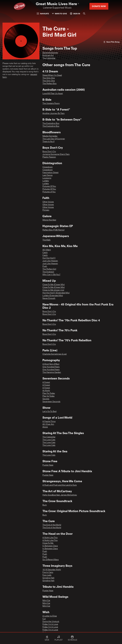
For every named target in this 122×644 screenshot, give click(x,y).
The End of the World (52, 525)
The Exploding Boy (51, 124)
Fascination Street (50, 173)
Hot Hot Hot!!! (49, 258)
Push (45, 266)
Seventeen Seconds (51, 402)
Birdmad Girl (48, 56)
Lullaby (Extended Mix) (53, 296)
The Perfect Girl (49, 269)
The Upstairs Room (51, 104)
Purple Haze (48, 465)
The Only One (49, 78)
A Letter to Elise (50, 616)
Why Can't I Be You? (51, 275)
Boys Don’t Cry (49, 344)
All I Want (47, 250)
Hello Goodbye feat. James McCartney (60, 495)
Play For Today (49, 393)
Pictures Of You (49, 186)
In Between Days (50, 546)
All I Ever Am (48, 424)
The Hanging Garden (52, 372)
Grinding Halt (48, 578)
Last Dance (47, 175)
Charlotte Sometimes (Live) (55, 354)
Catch (45, 253)
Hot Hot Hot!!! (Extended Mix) (56, 293)
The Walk (46, 240)
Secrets (46, 399)
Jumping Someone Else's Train (56, 154)
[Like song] (111, 42)
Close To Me (48, 543)
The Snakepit (48, 272)
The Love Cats (49, 440)
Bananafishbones (50, 53)
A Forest (46, 382)
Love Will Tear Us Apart (53, 94)
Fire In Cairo (48, 572)
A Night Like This (50, 538)
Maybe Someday (50, 136)
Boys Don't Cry (49, 152)
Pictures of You (49, 192)
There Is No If (48, 142)
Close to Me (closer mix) (53, 290)
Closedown (48, 167)
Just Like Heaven (50, 261)
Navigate (43, 14)
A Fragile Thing (49, 422)
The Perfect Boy (50, 84)
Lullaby (46, 181)
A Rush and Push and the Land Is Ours (60, 485)
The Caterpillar (49, 58)
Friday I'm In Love (50, 624)
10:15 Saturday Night (52, 570)
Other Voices (48, 202)
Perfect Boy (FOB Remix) (53, 230)
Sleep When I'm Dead (52, 75)
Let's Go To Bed (49, 412)
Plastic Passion (49, 157)
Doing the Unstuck (51, 622)
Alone (45, 427)
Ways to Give (59, 14)
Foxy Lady (47, 575)
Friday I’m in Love (50, 630)
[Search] (84, 14)
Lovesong (47, 178)
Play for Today (48, 396)
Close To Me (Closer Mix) (54, 285)
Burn (45, 505)
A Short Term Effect (51, 364)
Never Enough (49, 298)
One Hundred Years (51, 367)
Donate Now (99, 6)
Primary (46, 210)
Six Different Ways (51, 560)
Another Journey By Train (54, 114)
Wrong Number (49, 220)
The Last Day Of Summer (54, 139)
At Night (46, 391)
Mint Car (46, 601)
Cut (44, 619)
